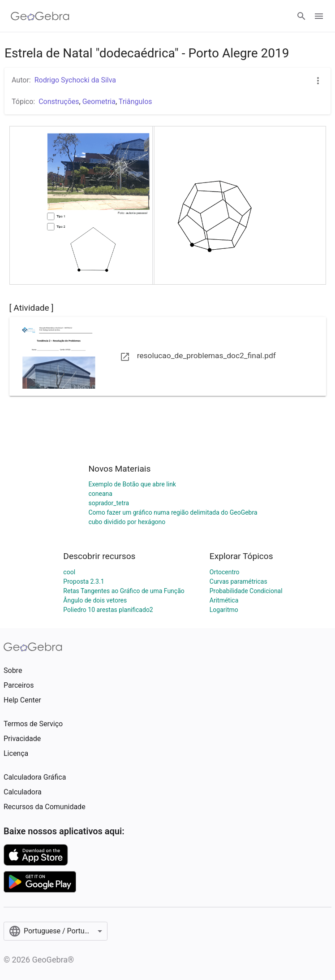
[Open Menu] (319, 16)
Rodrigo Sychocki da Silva (75, 80)
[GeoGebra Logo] (40, 16)
